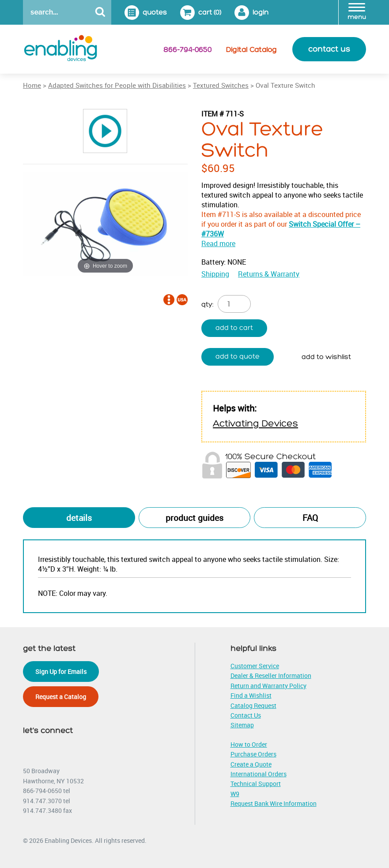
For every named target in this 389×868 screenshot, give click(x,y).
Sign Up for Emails (61, 672)
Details (79, 518)
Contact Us (246, 715)
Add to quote (238, 357)
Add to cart (234, 328)
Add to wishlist (326, 357)
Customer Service (255, 666)
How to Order (249, 744)
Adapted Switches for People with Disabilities (117, 85)
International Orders (259, 774)
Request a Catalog (61, 697)
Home (32, 85)
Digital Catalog (251, 50)
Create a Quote (251, 764)
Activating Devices (255, 424)
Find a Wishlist (251, 695)
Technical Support (256, 784)
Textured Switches (221, 85)
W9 (235, 794)
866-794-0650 (187, 50)
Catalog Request (253, 705)
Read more (218, 243)
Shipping (215, 274)
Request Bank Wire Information (274, 803)
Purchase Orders (253, 754)
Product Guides (194, 518)
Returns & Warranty (269, 274)
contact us (329, 49)
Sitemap (242, 725)
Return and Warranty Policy (268, 686)
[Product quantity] (234, 304)
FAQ (310, 518)
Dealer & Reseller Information (271, 675)
